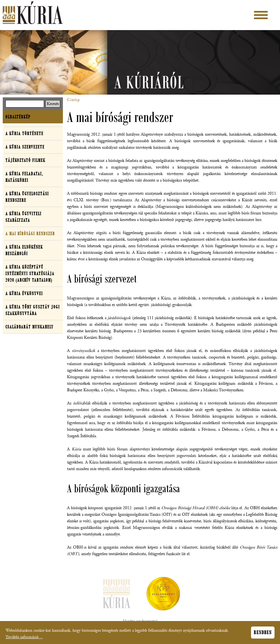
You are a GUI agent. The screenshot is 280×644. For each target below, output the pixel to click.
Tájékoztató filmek (25, 160)
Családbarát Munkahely (30, 327)
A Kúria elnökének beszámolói (24, 250)
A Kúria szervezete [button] (25, 147)
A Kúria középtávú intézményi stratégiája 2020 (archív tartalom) (30, 273)
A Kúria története (24, 133)
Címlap (73, 100)
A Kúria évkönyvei (24, 293)
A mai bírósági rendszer (30, 234)
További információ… (24, 638)
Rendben (263, 634)
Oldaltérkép (18, 117)
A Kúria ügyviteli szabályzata (24, 217)
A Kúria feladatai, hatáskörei (24, 177)
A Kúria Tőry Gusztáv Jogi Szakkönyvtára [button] (33, 310)
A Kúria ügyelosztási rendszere (27, 197)
